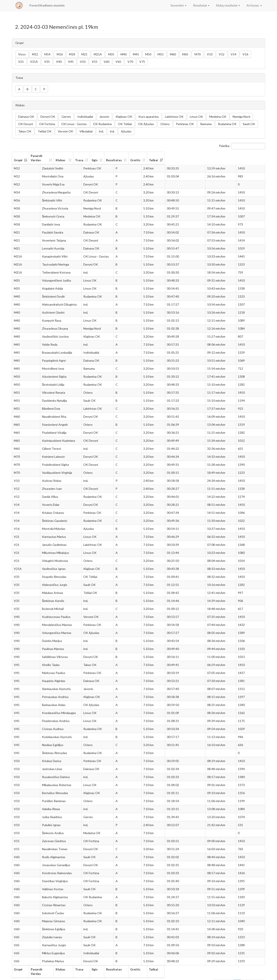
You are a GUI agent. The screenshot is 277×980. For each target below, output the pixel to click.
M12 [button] (35, 54)
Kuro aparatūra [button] (149, 117)
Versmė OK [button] (65, 131)
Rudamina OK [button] (227, 124)
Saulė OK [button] (249, 124)
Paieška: (242, 146)
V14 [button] (234, 54)
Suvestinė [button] (179, 5)
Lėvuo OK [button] (196, 117)
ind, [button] (101, 131)
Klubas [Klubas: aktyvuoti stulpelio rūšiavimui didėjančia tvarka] (97, 156)
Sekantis (256, 975)
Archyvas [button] (254, 5)
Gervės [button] (66, 117)
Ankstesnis (223, 975)
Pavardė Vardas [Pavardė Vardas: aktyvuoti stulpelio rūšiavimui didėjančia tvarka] (49, 156)
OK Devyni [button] (26, 124)
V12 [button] (222, 54)
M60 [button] (173, 54)
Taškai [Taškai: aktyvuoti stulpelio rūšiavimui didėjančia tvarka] (246, 156)
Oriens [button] (165, 124)
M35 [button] (111, 54)
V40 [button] (59, 62)
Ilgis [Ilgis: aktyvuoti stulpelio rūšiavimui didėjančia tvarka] (160, 156)
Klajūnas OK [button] (124, 117)
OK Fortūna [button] (47, 124)
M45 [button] (136, 54)
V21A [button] (34, 62)
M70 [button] (198, 54)
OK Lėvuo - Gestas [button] (74, 124)
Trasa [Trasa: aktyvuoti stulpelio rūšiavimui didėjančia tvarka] (137, 156)
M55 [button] (161, 54)
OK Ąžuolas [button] (146, 124)
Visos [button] (22, 54)
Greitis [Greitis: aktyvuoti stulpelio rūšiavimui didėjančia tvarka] (216, 156)
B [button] (28, 89)
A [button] (19, 89)
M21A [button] (98, 54)
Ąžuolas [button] (126, 131)
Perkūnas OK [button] (185, 124)
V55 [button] (95, 62)
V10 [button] (210, 54)
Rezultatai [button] (201, 5)
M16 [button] (60, 54)
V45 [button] (71, 62)
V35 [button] (47, 62)
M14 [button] (47, 54)
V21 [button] (21, 62)
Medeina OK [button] (218, 117)
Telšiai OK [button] (45, 131)
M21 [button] (84, 54)
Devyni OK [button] (48, 117)
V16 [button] (245, 54)
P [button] (44, 89)
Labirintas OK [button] (174, 117)
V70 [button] (130, 62)
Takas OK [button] (25, 131)
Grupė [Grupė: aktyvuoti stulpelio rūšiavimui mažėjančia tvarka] (18, 156)
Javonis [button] (104, 117)
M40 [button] (124, 54)
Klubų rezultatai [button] (228, 5)
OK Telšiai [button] (125, 124)
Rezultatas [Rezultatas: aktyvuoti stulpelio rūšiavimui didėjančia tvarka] (185, 156)
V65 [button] (118, 62)
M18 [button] (72, 54)
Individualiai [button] (85, 117)
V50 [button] (83, 62)
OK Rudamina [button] (102, 124)
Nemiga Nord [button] (241, 117)
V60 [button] (106, 62)
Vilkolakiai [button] (86, 131)
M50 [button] (148, 54)
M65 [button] (185, 54)
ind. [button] (112, 131)
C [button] (36, 89)
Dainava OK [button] (26, 117)
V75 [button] (142, 62)
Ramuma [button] (206, 124)
